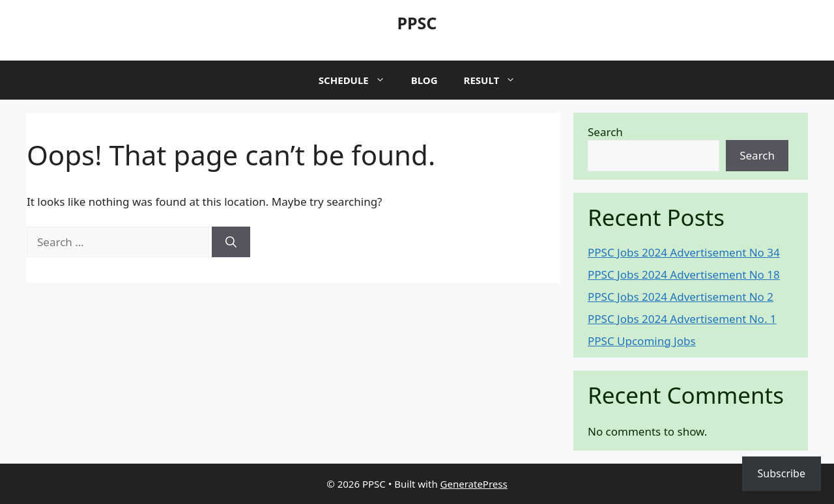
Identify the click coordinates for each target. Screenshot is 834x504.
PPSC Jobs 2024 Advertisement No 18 (684, 274)
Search (605, 132)
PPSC (417, 23)
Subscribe (782, 473)
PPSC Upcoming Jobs (642, 341)
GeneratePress (474, 484)
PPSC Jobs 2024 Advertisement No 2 (681, 297)
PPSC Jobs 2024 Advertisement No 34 (684, 252)
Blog (424, 80)
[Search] (231, 242)
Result (496, 80)
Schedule (358, 80)
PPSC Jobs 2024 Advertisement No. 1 (682, 319)
